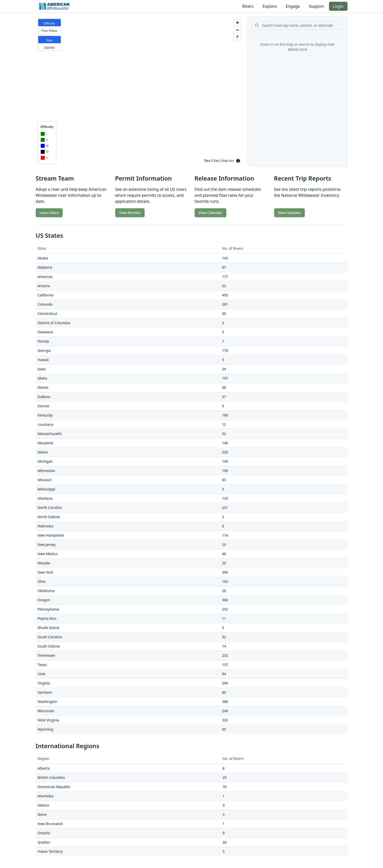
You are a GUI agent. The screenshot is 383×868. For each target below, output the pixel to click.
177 (225, 277)
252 (225, 609)
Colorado (45, 304)
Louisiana (46, 424)
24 (224, 369)
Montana (45, 498)
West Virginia (48, 720)
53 (224, 286)
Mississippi (47, 489)
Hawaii (43, 360)
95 (224, 729)
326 (225, 720)
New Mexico (48, 554)
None (42, 814)
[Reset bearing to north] (237, 37)
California (46, 295)
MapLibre (228, 161)
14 (224, 646)
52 (224, 434)
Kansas (43, 406)
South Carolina (50, 637)
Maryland (45, 443)
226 (225, 452)
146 (225, 443)
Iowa (42, 369)
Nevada (44, 563)
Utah (42, 674)
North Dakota (49, 517)
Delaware (45, 332)
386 (225, 702)
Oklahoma (46, 591)
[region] (140, 91)
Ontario (44, 833)
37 (224, 397)
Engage (293, 6)
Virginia (44, 683)
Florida (43, 341)
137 (225, 665)
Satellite (49, 48)
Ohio (42, 581)
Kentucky (45, 415)
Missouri (45, 480)
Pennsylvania (48, 609)
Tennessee (46, 655)
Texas (42, 665)
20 (224, 563)
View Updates (289, 213)
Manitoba (46, 796)
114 (225, 535)
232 (225, 655)
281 (225, 304)
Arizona (44, 286)
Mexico (44, 805)
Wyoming (46, 729)
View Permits (130, 213)
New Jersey (47, 544)
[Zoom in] (237, 23)
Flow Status (49, 31)
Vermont (45, 692)
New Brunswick (50, 824)
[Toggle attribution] (238, 161)
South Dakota (49, 646)
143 (225, 258)
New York (45, 572)
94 (224, 674)
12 (224, 424)
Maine (43, 452)
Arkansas (45, 277)
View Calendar (210, 213)
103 (225, 581)
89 (224, 692)
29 (224, 544)
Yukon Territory (50, 851)
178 (225, 350)
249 (225, 711)
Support (316, 6)
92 (224, 637)
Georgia (44, 350)
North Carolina (50, 508)
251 (225, 508)
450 (225, 295)
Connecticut (47, 314)
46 (224, 554)
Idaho (42, 378)
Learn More (49, 213)
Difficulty (49, 23)
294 (225, 683)
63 (224, 480)
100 (225, 415)
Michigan (45, 461)
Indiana (44, 397)
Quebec (44, 842)
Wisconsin (46, 711)
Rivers (248, 6)
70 (225, 787)
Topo (49, 40)
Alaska (43, 258)
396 (225, 572)
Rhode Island (48, 628)
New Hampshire (51, 535)
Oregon (44, 600)
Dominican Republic (54, 787)
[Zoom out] (237, 30)
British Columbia (51, 777)
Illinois (43, 387)
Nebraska (46, 526)
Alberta (44, 768)
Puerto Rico (47, 618)
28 (224, 591)
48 (224, 387)
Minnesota (46, 471)
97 (224, 267)
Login (338, 6)
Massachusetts (50, 434)
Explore (270, 6)
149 (225, 461)
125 (225, 498)
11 (224, 618)
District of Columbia (54, 323)
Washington (48, 702)
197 (225, 378)
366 (225, 600)
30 (224, 314)
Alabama (45, 267)
